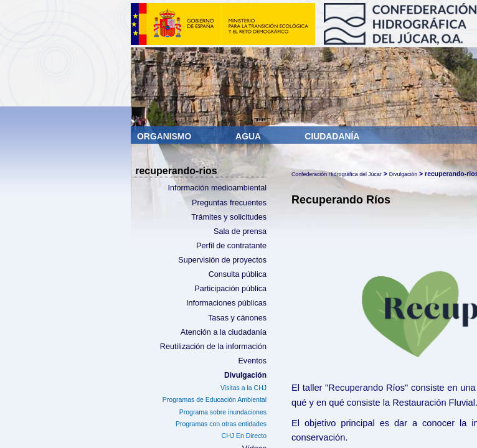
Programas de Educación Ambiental (215, 399)
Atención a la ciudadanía (224, 332)
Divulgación (245, 375)
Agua (249, 136)
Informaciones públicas (226, 303)
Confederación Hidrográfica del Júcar (337, 174)
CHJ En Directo (244, 436)
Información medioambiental (217, 188)
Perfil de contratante (231, 246)
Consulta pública (238, 274)
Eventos (252, 361)
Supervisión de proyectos (222, 260)
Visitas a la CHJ (243, 388)
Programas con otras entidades (221, 424)
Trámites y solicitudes (229, 217)
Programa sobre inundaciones (223, 412)
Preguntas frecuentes (229, 203)
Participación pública (230, 289)
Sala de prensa (240, 231)
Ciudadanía (332, 136)
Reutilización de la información (213, 347)
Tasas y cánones (237, 318)
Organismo (165, 136)
